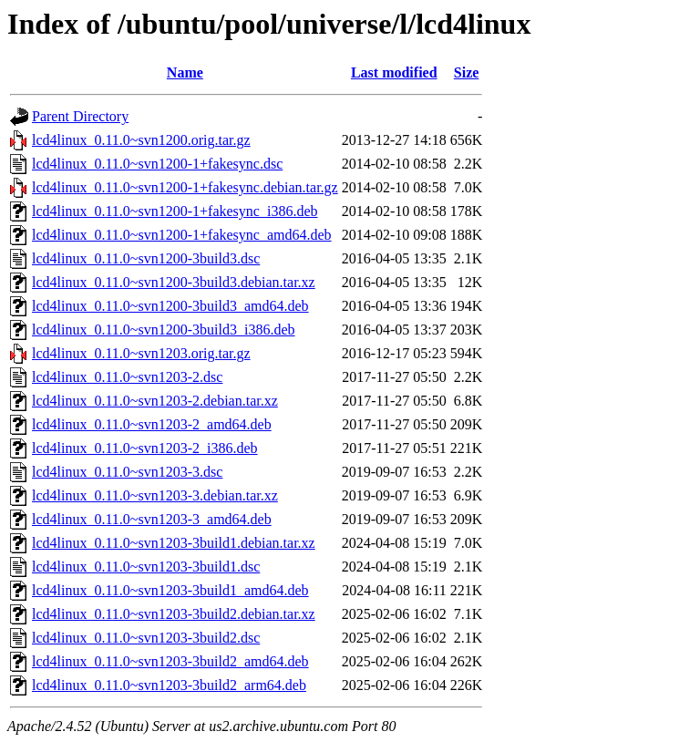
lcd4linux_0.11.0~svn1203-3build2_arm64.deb (169, 685)
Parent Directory (80, 116)
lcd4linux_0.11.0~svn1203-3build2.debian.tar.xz (174, 614)
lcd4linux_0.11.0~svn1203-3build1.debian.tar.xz (174, 543)
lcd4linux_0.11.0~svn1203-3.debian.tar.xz (155, 495)
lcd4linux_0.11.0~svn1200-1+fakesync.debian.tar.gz (185, 187)
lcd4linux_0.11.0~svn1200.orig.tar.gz (141, 140)
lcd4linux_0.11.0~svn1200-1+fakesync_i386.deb (175, 211)
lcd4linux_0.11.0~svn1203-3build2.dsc (146, 638)
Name (185, 72)
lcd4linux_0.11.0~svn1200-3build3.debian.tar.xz (174, 282)
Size (467, 72)
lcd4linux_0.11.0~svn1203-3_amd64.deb (152, 519)
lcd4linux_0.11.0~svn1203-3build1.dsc (146, 567)
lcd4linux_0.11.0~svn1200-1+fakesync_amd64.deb (182, 235)
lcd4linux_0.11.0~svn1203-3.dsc (127, 472)
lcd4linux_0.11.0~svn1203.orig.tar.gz (141, 353)
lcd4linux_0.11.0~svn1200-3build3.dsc (146, 258)
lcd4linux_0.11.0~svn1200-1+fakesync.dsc (157, 164)
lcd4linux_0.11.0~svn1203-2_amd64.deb (152, 424)
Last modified (394, 72)
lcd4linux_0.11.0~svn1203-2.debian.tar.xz (155, 401)
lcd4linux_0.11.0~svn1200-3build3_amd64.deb (170, 306)
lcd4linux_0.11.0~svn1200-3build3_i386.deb (164, 330)
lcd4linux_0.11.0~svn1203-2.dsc (127, 377)
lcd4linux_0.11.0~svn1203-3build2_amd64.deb (170, 661)
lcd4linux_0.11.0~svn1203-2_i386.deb (145, 448)
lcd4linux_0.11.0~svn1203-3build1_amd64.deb (170, 590)
